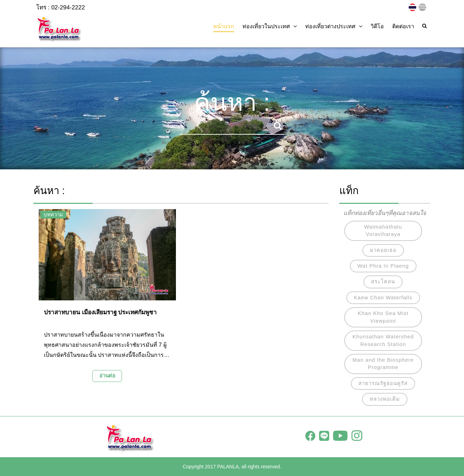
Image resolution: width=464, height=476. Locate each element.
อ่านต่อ (107, 375)
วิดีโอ (377, 26)
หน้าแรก (224, 26)
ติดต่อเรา (403, 26)
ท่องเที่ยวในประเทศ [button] (270, 26)
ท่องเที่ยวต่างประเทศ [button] (334, 26)
